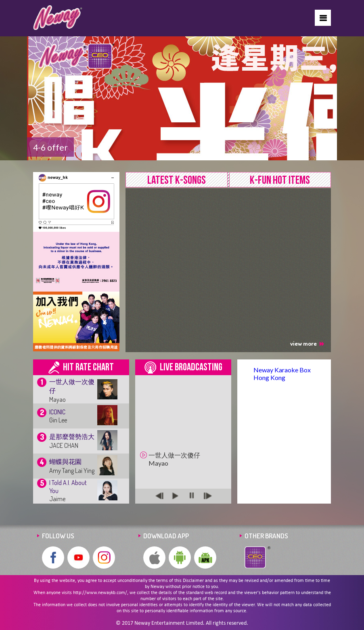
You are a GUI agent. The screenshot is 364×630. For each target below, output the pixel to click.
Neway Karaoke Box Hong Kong (282, 374)
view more (307, 343)
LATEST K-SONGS (176, 180)
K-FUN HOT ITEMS (280, 180)
